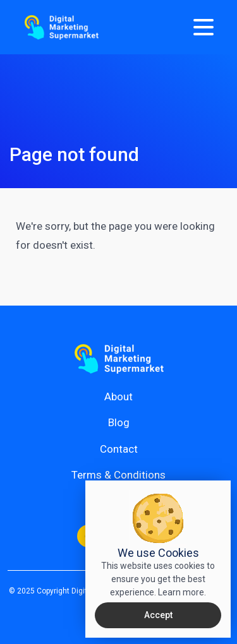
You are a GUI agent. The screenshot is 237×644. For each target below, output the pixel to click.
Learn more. (182, 592)
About (118, 397)
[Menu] (204, 27)
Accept (158, 615)
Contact (119, 449)
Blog (119, 422)
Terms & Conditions (118, 475)
